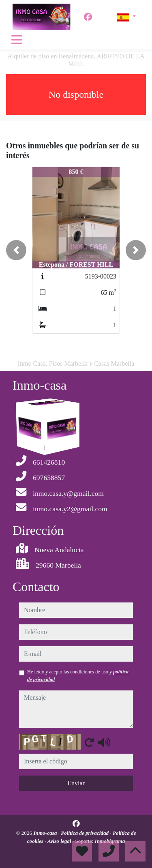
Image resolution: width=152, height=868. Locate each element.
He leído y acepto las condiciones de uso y (78, 675)
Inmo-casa (46, 833)
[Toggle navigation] (17, 40)
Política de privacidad (85, 833)
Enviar (76, 783)
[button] (16, 250)
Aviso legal (60, 841)
